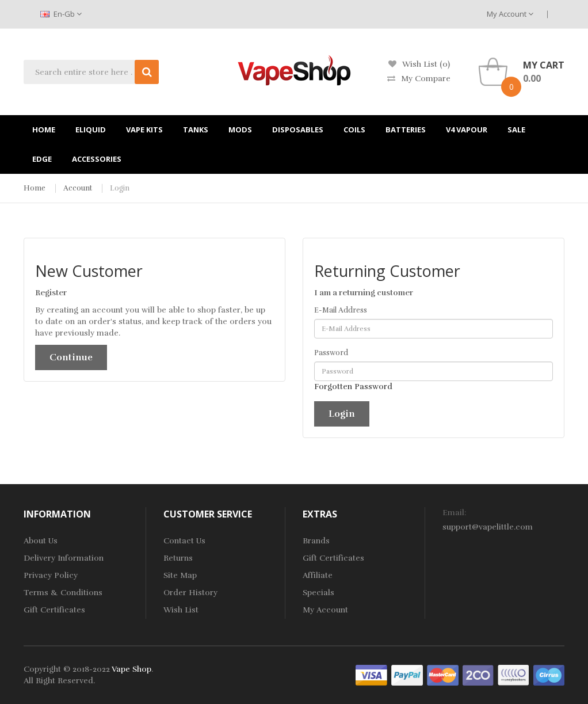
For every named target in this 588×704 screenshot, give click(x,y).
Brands (316, 541)
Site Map (180, 575)
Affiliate (318, 575)
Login (120, 188)
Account (78, 188)
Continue (71, 357)
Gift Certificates (54, 610)
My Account (510, 14)
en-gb (61, 14)
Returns (178, 558)
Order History (190, 593)
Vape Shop (131, 669)
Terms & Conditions (63, 593)
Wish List (181, 610)
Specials (318, 593)
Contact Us (184, 541)
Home (35, 188)
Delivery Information (64, 558)
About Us (41, 541)
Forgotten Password (353, 387)
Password (331, 353)
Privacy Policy (51, 575)
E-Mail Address (341, 310)
